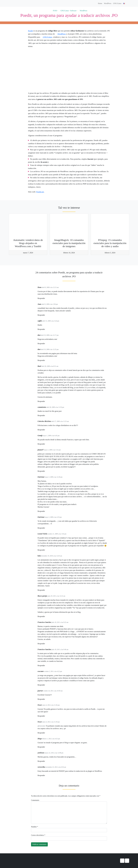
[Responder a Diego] (46, 747)
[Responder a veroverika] (46, 776)
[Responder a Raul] (46, 401)
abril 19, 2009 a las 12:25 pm (50, 349)
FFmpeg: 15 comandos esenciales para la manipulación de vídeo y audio (110, 243)
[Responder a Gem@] (46, 444)
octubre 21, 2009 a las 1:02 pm (57, 534)
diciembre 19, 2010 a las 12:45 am (52, 556)
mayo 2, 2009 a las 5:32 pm (52, 450)
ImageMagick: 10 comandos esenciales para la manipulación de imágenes (69, 243)
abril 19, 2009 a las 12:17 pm (50, 335)
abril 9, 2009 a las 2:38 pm (50, 304)
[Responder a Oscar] (46, 716)
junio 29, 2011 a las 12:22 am (56, 596)
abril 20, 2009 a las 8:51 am (50, 366)
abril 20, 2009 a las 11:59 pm (55, 407)
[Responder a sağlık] (46, 329)
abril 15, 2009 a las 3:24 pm (51, 321)
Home (100, 3)
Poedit (30, 31)
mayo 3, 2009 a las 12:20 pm (54, 477)
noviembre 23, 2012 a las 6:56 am (56, 767)
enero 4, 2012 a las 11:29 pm (51, 722)
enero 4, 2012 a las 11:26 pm (51, 705)
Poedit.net (40, 192)
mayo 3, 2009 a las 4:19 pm (53, 517)
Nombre (34, 827)
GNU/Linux (117, 3)
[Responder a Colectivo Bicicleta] (46, 430)
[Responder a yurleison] (46, 761)
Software (73, 11)
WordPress (108, 3)
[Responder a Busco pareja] (46, 617)
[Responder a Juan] (46, 315)
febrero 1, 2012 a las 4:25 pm (51, 739)
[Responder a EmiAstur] (46, 511)
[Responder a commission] (46, 416)
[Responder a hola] (46, 590)
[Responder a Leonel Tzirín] (46, 550)
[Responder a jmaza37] (46, 471)
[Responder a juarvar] (46, 699)
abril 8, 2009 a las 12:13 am (50, 287)
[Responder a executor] (46, 685)
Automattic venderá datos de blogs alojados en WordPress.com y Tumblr (28, 243)
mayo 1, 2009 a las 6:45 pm (51, 436)
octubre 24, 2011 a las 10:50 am (53, 691)
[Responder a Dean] (46, 298)
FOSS (54, 11)
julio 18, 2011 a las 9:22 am (60, 622)
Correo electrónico (38, 835)
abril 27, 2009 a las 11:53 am (60, 421)
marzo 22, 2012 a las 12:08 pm (54, 753)
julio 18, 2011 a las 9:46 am (60, 650)
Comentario (35, 800)
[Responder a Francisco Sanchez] (46, 644)
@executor (41, 726)
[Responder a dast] (46, 344)
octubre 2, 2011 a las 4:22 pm (53, 671)
